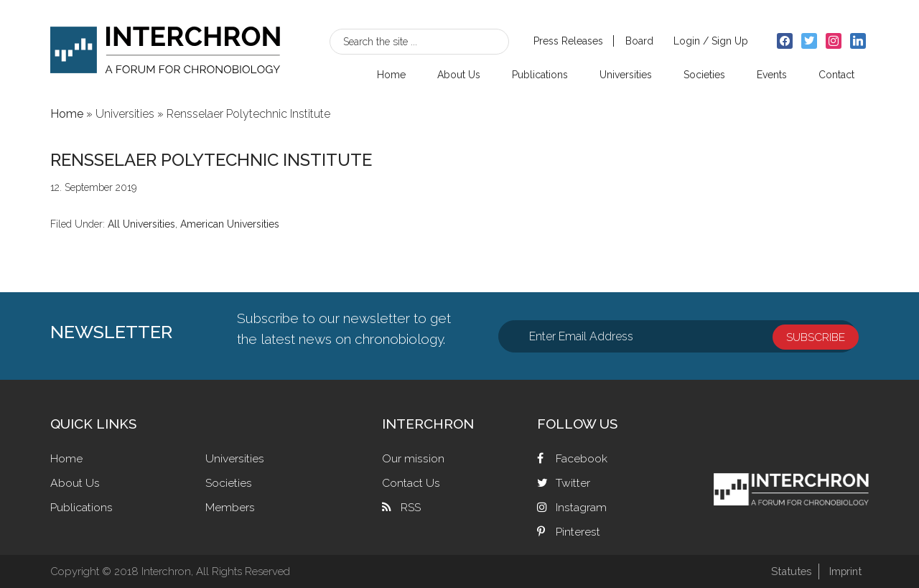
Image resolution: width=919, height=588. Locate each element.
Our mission (413, 458)
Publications (81, 507)
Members (230, 507)
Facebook (582, 458)
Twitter (573, 483)
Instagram (581, 507)
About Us (75, 483)
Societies (229, 483)
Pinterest (578, 532)
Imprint (844, 571)
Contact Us (411, 483)
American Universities (230, 224)
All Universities (141, 224)
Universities (235, 458)
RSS (411, 507)
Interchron (165, 48)
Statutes (788, 571)
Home (66, 458)
